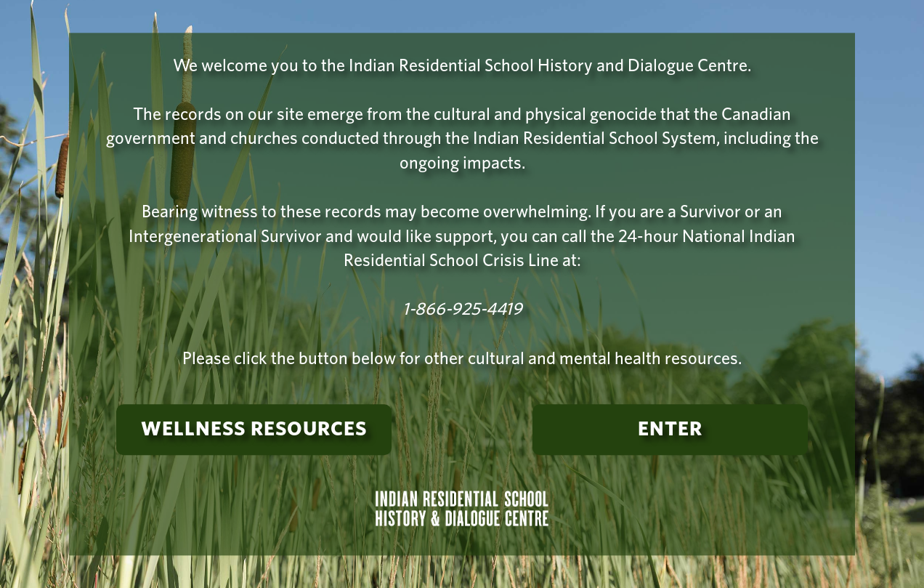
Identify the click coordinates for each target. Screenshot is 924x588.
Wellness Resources (254, 430)
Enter (670, 430)
